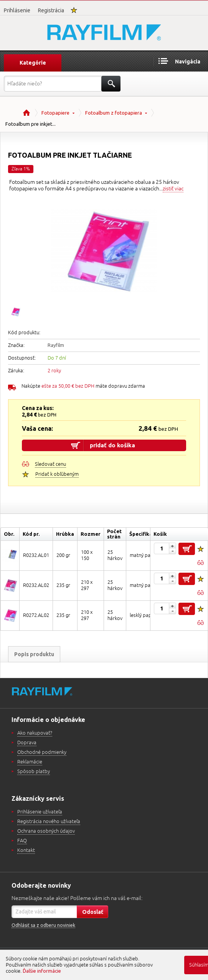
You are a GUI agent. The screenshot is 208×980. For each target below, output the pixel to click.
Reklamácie (30, 762)
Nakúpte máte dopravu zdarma (83, 386)
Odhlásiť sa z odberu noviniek (43, 925)
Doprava (27, 743)
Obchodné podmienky (42, 752)
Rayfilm (56, 345)
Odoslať (93, 912)
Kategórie (33, 63)
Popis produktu (34, 654)
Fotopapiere (55, 113)
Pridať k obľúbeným (57, 474)
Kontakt (26, 850)
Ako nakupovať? (35, 733)
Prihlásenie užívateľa (40, 812)
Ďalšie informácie (42, 971)
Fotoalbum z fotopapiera (114, 113)
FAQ (22, 841)
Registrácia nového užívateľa (49, 822)
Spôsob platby (34, 772)
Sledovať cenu (50, 464)
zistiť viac (173, 189)
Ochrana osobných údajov (46, 831)
